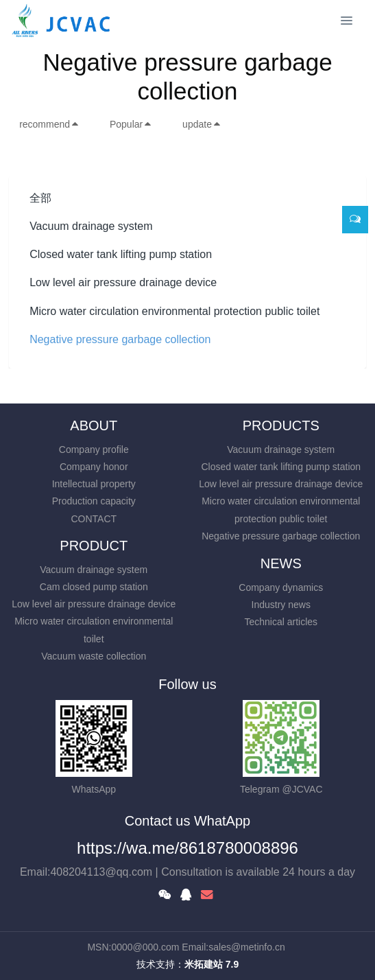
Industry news (281, 605)
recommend (49, 124)
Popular (131, 124)
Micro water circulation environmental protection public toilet (174, 311)
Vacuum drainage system (91, 226)
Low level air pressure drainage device (123, 282)
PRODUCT (94, 546)
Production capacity (94, 501)
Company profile (94, 450)
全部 (40, 198)
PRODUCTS (281, 425)
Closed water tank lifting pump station (121, 254)
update (202, 124)
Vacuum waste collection (94, 656)
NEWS (281, 563)
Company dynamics (281, 587)
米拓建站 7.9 (211, 964)
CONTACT (94, 519)
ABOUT (94, 425)
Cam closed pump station (94, 587)
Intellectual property (94, 484)
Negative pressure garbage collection (120, 339)
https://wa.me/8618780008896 (187, 848)
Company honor (94, 467)
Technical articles (281, 622)
